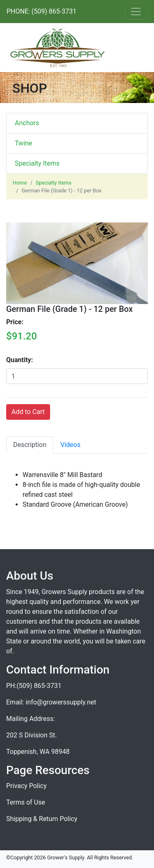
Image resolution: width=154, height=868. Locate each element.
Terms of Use (26, 802)
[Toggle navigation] (136, 12)
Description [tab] (30, 445)
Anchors (27, 123)
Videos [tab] (70, 445)
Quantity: (20, 360)
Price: (15, 322)
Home (20, 183)
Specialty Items (37, 163)
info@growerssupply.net (61, 702)
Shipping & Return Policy (42, 819)
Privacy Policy (26, 786)
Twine (23, 143)
